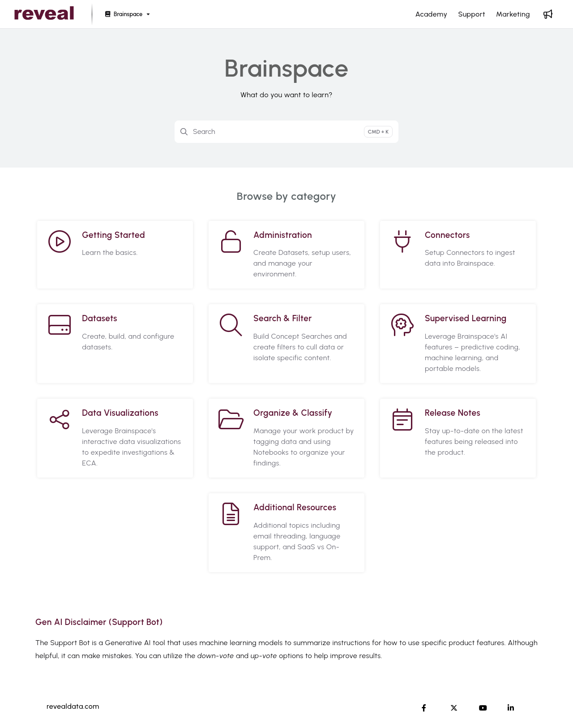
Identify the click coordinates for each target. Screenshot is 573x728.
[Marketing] (513, 14)
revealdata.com (73, 706)
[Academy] (432, 14)
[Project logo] (44, 14)
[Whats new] (548, 14)
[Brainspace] (127, 15)
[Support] (472, 14)
